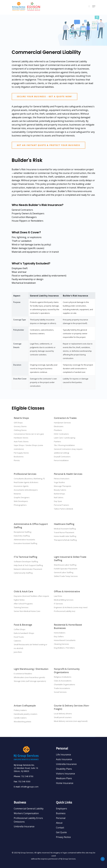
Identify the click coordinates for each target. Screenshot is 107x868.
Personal (61, 818)
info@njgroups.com (30, 787)
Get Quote (61, 832)
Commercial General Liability (29, 809)
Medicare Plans (64, 778)
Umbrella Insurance (66, 764)
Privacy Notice (63, 837)
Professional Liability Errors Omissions (28, 820)
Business (61, 813)
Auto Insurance (64, 759)
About (59, 823)
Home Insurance (65, 783)
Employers (62, 809)
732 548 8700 (27, 776)
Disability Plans (64, 769)
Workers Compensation (26, 813)
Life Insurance (63, 755)
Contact (60, 828)
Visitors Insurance (65, 774)
